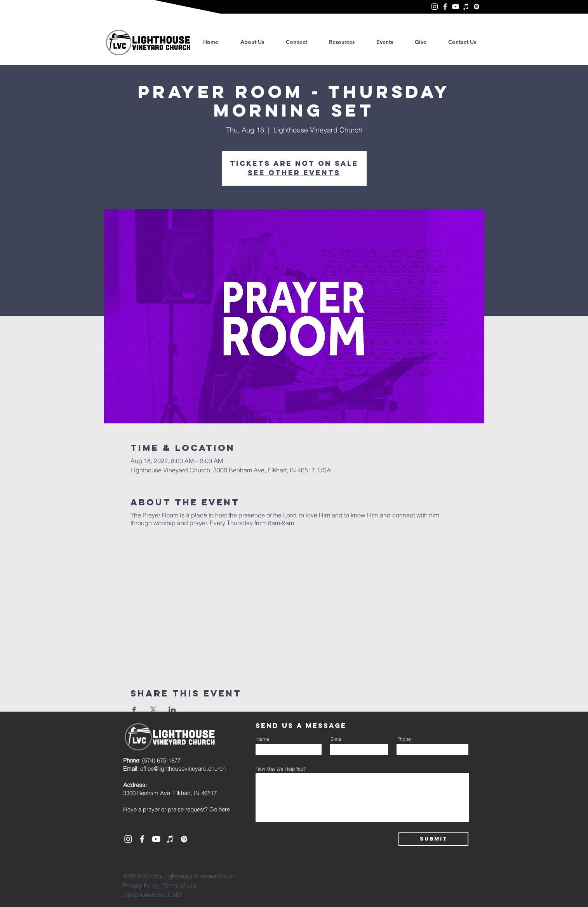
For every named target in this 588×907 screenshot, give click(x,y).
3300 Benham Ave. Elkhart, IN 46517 (170, 793)
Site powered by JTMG (153, 895)
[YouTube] (456, 7)
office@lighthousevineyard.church (183, 769)
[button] (342, 42)
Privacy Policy (141, 885)
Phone (404, 739)
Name (263, 739)
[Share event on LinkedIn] (172, 710)
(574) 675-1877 (152, 760)
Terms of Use (180, 885)
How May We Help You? (281, 769)
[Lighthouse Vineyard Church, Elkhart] (435, 7)
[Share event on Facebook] (134, 710)
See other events (294, 173)
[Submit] (433, 839)
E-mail (337, 739)
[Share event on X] (153, 710)
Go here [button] (220, 809)
